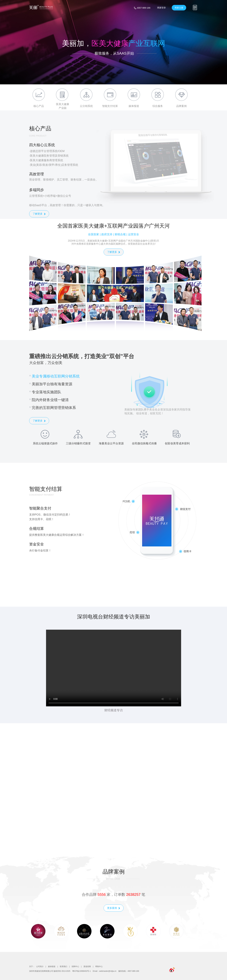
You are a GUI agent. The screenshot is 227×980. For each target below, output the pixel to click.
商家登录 (161, 8)
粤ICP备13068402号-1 (81, 971)
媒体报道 (52, 967)
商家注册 (179, 8)
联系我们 (64, 967)
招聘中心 (75, 967)
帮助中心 (99, 967)
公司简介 (40, 967)
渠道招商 (87, 967)
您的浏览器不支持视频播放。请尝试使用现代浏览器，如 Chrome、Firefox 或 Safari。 (114, 668)
